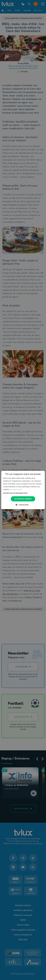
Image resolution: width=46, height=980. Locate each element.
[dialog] (23, 490)
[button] (23, 493)
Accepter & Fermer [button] (23, 499)
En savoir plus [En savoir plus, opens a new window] (16, 489)
